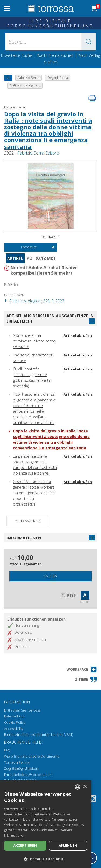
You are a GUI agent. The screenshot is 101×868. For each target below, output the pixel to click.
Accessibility (14, 729)
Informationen (24, 538)
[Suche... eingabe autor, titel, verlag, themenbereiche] (51, 42)
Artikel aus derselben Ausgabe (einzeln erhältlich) (50, 318)
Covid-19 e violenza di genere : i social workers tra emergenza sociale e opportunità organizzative (34, 493)
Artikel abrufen (78, 335)
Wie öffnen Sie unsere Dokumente (32, 756)
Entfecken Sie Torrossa (22, 710)
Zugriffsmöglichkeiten (21, 769)
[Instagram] (92, 799)
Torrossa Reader (17, 763)
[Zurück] (8, 78)
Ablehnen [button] (68, 846)
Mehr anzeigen (28, 521)
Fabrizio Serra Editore (38, 153)
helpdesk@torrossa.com (33, 775)
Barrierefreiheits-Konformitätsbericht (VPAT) (39, 735)
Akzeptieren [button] (25, 846)
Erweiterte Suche (17, 55)
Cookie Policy (15, 722)
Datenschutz (14, 716)
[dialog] (46, 824)
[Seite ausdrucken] (92, 98)
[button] (89, 42)
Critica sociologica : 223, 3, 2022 (34, 301)
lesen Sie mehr (54, 273)
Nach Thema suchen (55, 55)
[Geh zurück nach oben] (91, 858)
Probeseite (38, 247)
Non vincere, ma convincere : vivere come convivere (34, 341)
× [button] (85, 787)
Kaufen (50, 576)
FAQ (7, 750)
